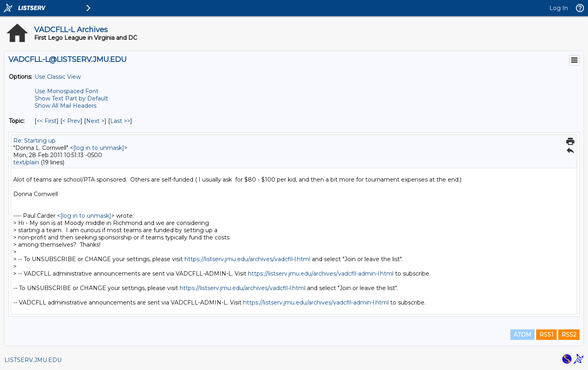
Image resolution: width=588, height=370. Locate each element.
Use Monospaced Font (67, 91)
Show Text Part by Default (71, 98)
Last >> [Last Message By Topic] (120, 121)
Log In (559, 8)
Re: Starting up (34, 141)
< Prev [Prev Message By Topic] (71, 121)
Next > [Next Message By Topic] (95, 121)
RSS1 (546, 335)
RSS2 (569, 335)
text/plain (26, 162)
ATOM (522, 335)
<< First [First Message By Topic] (47, 121)
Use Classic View (58, 77)
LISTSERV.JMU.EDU (33, 360)
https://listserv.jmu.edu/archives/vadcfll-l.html (247, 259)
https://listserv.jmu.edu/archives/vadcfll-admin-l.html (321, 274)
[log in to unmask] (99, 148)
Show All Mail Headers (66, 106)
